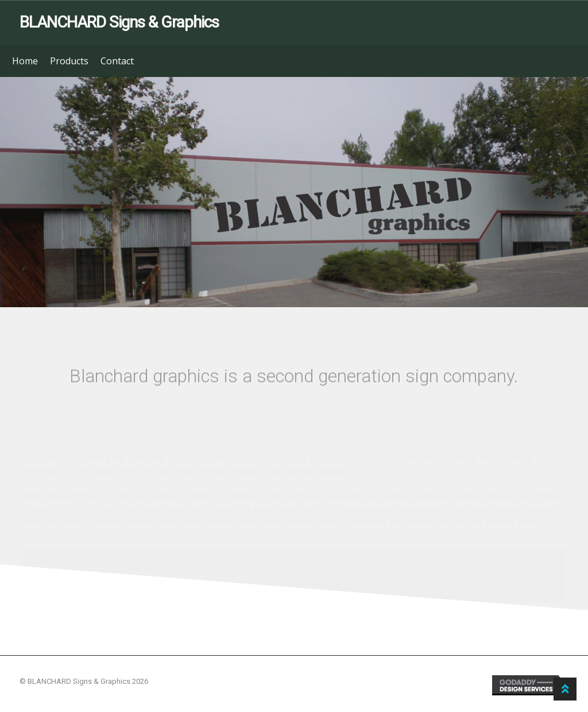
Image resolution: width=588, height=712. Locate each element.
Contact (117, 61)
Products (69, 61)
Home (25, 61)
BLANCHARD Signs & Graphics (119, 22)
